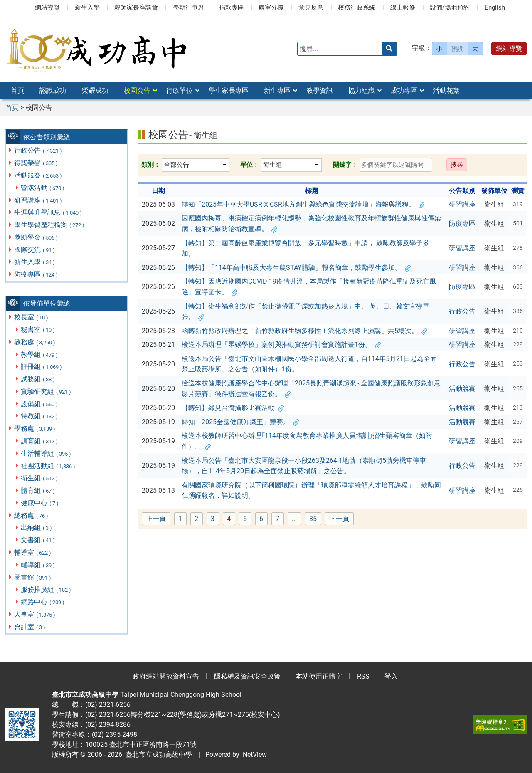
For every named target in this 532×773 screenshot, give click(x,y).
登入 (391, 676)
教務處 (35, 342)
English (495, 7)
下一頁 (339, 519)
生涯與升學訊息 (48, 212)
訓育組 (40, 441)
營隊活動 (43, 188)
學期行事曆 (188, 7)
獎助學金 (36, 237)
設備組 (40, 404)
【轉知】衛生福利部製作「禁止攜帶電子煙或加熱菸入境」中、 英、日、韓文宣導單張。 (305, 312)
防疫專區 (36, 274)
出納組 (37, 527)
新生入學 (87, 7)
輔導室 (33, 552)
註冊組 (42, 367)
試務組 (38, 379)
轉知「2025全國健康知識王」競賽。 (240, 422)
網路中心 (43, 602)
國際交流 (35, 250)
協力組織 (362, 90)
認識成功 (53, 90)
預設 (457, 49)
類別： (151, 165)
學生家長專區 (229, 90)
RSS (363, 676)
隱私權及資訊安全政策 (247, 676)
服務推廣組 (46, 589)
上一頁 (156, 519)
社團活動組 (48, 466)
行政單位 (180, 90)
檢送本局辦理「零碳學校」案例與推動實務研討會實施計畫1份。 (281, 345)
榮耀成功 (95, 90)
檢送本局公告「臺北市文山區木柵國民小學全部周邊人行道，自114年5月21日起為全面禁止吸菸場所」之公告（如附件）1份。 (309, 364)
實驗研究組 (46, 391)
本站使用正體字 (319, 676)
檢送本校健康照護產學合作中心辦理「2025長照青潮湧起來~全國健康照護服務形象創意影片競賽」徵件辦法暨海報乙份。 (311, 389)
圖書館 (33, 577)
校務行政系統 (357, 7)
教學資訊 (320, 90)
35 (315, 519)
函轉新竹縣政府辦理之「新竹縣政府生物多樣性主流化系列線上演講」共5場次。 (304, 331)
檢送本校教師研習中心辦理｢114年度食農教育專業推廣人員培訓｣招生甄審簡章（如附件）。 (307, 441)
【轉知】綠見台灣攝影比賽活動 (233, 408)
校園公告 (137, 90)
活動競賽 (38, 175)
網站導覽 (47, 7)
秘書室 (38, 330)
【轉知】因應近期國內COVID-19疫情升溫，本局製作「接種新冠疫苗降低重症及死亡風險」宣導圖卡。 (309, 287)
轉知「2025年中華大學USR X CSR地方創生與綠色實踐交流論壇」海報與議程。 (303, 204)
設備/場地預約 (450, 7)
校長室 (32, 317)
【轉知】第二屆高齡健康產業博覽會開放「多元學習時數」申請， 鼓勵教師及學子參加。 (305, 248)
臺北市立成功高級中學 (157, 754)
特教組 (40, 416)
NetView (255, 754)
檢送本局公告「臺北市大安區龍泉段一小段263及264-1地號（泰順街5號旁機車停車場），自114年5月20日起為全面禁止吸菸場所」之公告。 (304, 466)
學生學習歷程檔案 (50, 225)
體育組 (38, 490)
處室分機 (271, 7)
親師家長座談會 (136, 7)
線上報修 (403, 7)
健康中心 (40, 503)
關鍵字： (345, 165)
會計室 (30, 627)
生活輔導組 (46, 453)
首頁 (17, 90)
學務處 (35, 428)
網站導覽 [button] (509, 48)
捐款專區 (232, 7)
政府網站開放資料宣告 (166, 676)
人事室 (35, 614)
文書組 (38, 540)
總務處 (32, 515)
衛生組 (40, 478)
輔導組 (38, 565)
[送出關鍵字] (389, 49)
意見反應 (311, 7)
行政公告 (38, 150)
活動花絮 (446, 90)
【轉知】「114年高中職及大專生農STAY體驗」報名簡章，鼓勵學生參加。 (296, 268)
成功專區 (404, 90)
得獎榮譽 (36, 163)
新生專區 (277, 90)
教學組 (40, 354)
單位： (250, 165)
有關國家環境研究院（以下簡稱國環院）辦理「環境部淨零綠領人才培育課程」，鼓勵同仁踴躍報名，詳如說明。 (311, 490)
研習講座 (38, 200)
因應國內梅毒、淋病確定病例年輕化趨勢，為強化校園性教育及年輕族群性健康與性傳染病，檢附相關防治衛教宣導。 (311, 224)
